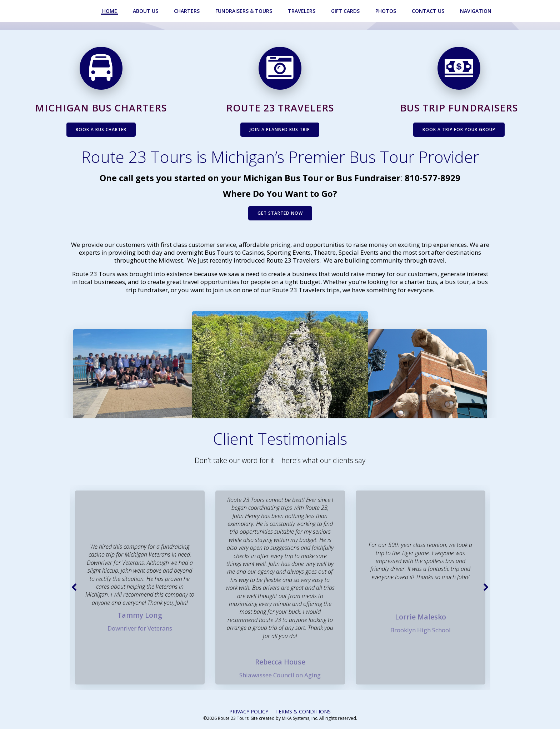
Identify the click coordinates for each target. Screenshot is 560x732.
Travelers (302, 11)
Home (110, 11)
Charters (187, 11)
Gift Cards (346, 11)
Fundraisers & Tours (244, 11)
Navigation (476, 11)
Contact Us (429, 11)
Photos (386, 11)
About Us (146, 11)
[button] (75, 590)
